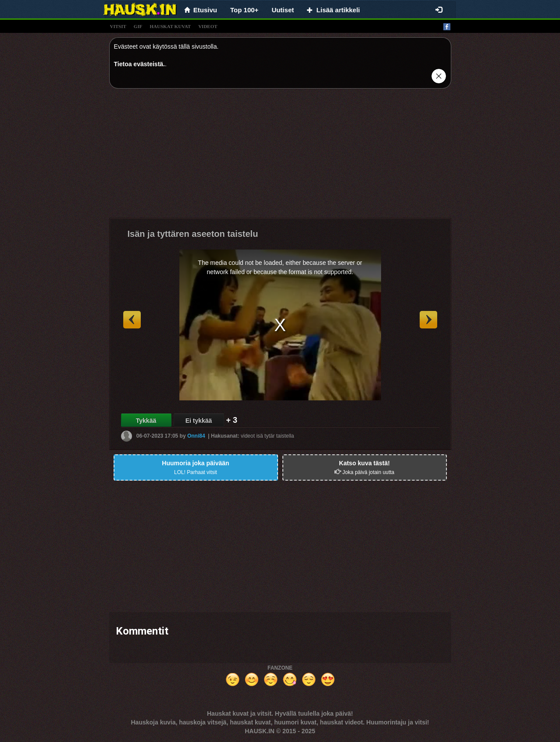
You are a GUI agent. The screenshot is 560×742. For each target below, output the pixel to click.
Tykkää (146, 421)
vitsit (118, 26)
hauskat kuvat (170, 26)
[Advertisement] (280, 157)
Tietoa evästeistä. (139, 64)
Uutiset (283, 10)
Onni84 (196, 436)
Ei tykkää (199, 421)
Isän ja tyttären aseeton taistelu (193, 234)
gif (138, 26)
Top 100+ (244, 10)
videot (208, 26)
